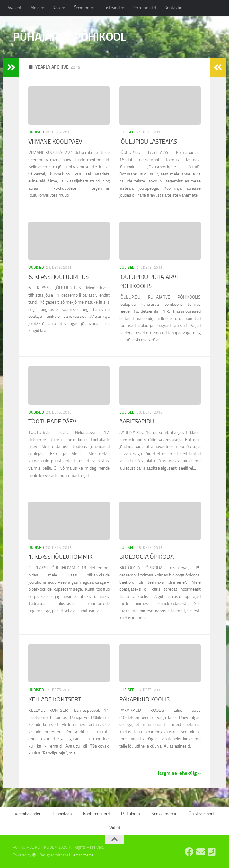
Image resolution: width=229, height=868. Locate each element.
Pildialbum (131, 814)
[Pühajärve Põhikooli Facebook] (189, 852)
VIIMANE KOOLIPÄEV (55, 142)
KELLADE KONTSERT (55, 699)
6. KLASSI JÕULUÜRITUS (59, 277)
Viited (115, 828)
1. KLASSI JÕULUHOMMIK (61, 557)
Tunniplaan (62, 814)
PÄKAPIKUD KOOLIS (144, 699)
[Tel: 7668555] (212, 852)
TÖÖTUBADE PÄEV (52, 421)
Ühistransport (201, 814)
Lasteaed (111, 8)
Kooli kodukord (96, 814)
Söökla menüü (164, 814)
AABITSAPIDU (137, 421)
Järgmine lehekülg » (179, 773)
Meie (35, 8)
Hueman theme (81, 855)
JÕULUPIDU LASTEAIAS (148, 142)
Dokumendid (144, 8)
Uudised (36, 132)
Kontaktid (173, 8)
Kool (57, 8)
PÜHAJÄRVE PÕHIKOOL (69, 37)
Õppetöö (82, 8)
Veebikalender (28, 814)
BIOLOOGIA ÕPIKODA (147, 557)
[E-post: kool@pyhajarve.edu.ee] (201, 852)
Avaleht (15, 8)
